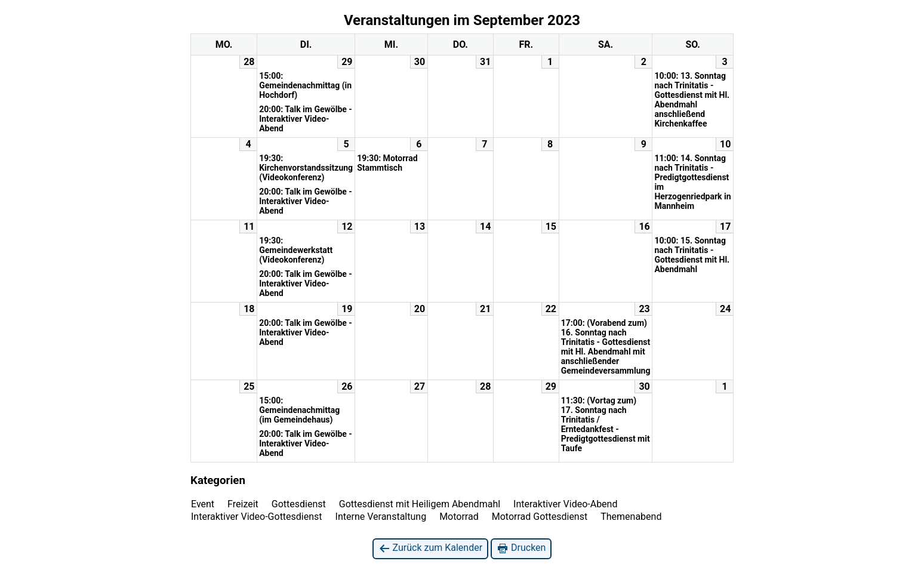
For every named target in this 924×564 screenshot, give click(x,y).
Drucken (521, 548)
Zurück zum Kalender (431, 548)
